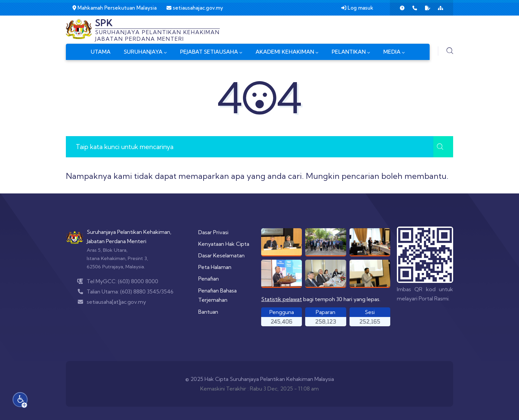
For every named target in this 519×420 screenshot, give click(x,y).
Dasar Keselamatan (221, 255)
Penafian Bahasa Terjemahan (217, 295)
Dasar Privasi (213, 232)
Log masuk (357, 8)
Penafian (209, 279)
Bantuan (208, 312)
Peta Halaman (215, 267)
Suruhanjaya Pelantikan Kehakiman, (129, 232)
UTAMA (101, 52)
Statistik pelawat (282, 299)
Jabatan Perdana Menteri (117, 241)
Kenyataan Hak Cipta (224, 244)
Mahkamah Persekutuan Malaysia (115, 8)
